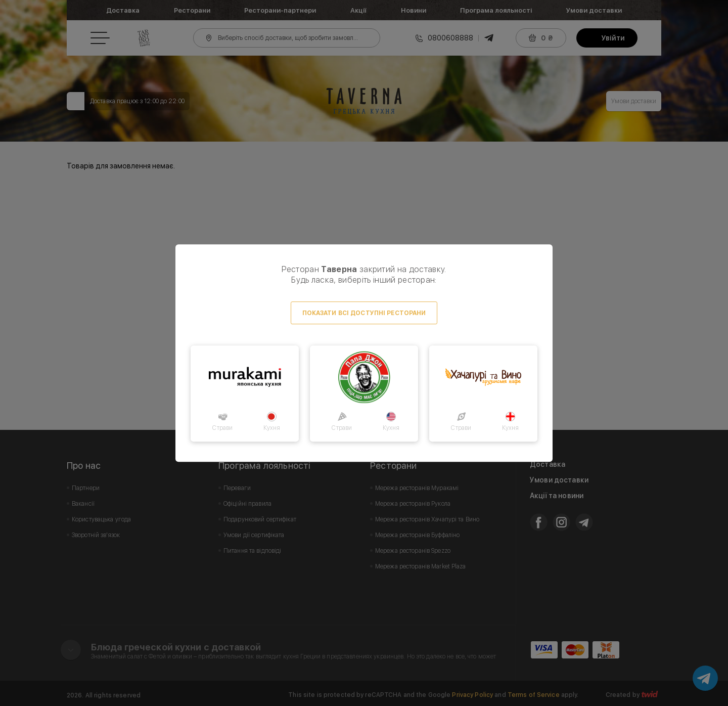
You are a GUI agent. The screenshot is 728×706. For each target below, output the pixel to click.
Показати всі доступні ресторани (364, 313)
